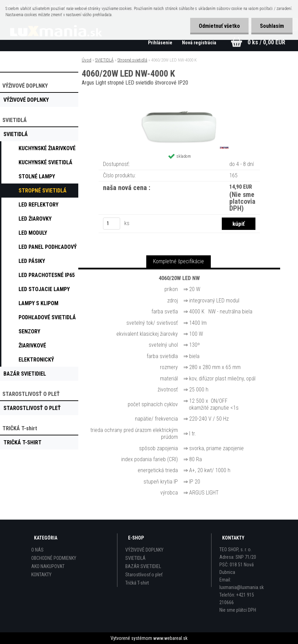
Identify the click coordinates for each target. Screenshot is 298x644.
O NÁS (37, 550)
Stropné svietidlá (132, 60)
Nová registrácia (199, 43)
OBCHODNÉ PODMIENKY (54, 558)
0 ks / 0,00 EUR (266, 42)
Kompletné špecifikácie (179, 261)
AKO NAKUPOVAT (48, 566)
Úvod (87, 60)
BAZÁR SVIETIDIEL (143, 566)
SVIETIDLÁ (104, 60)
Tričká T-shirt (137, 583)
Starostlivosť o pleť (144, 575)
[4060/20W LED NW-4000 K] (179, 107)
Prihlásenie (161, 43)
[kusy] (112, 224)
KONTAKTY (41, 575)
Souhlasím (272, 26)
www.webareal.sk (170, 638)
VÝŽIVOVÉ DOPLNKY (144, 550)
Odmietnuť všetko (219, 26)
